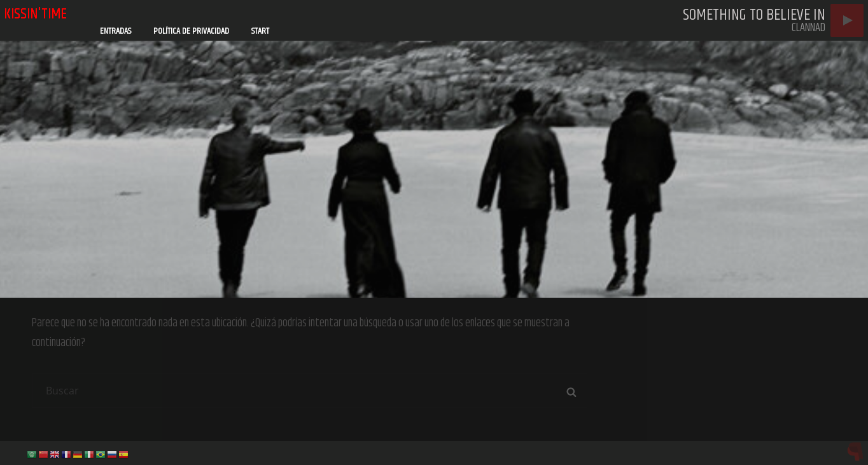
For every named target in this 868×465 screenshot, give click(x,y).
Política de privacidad (191, 31)
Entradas (115, 31)
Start (260, 31)
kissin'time (35, 14)
